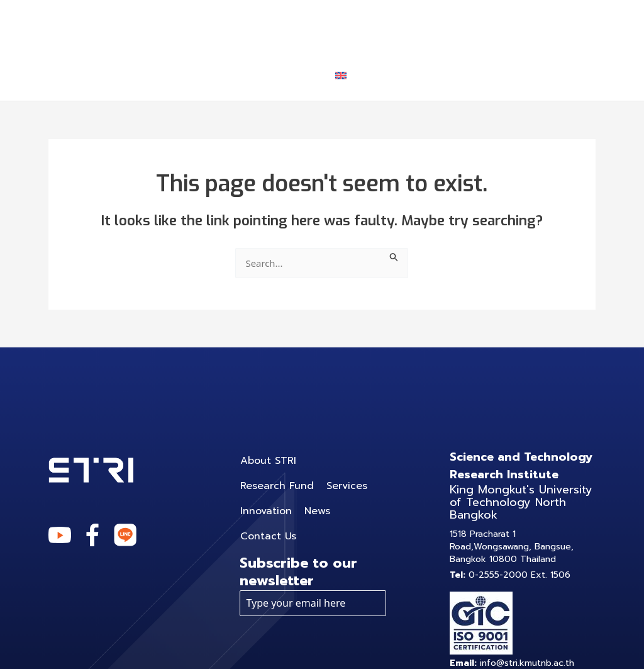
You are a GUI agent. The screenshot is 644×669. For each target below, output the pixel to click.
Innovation (529, 25)
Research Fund (320, 25)
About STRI (208, 25)
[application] (459, 25)
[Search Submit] (397, 255)
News (188, 75)
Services (432, 25)
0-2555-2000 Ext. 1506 (510, 575)
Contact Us (270, 75)
